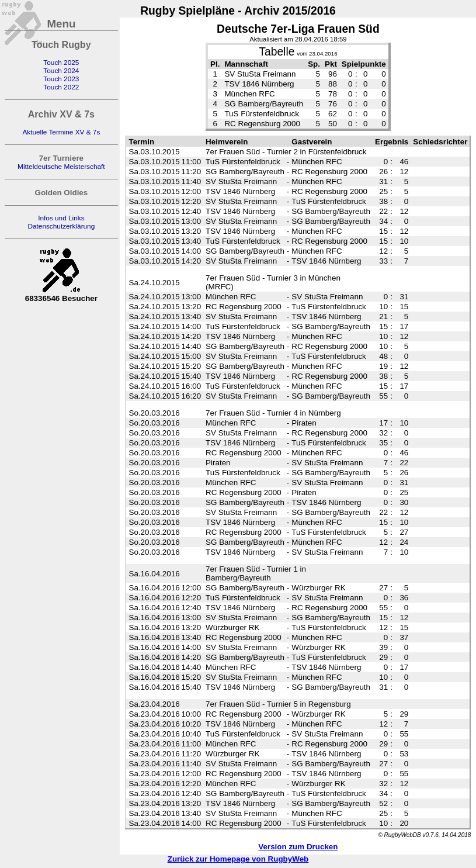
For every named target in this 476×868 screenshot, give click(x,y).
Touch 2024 (61, 71)
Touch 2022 (61, 87)
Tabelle (277, 52)
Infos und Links (61, 218)
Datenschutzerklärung (61, 226)
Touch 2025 (61, 63)
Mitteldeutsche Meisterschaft (61, 167)
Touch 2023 (61, 79)
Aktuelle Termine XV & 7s (61, 132)
